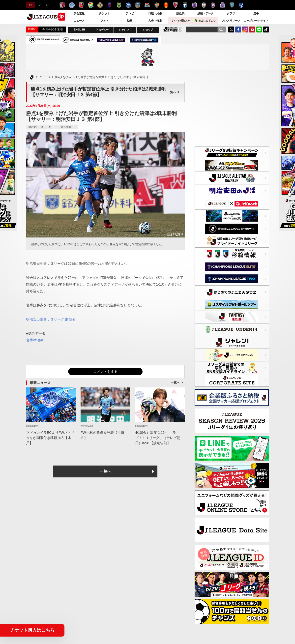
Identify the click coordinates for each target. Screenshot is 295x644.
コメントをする (105, 372)
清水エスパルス (157, 5)
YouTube (252, 29)
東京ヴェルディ (119, 5)
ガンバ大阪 (185, 5)
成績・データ (206, 13)
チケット (104, 13)
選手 (256, 13)
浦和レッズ (81, 5)
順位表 (180, 13)
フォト (104, 21)
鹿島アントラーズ (62, 5)
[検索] (221, 29)
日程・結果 (155, 13)
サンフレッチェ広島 (222, 5)
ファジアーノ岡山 (213, 5)
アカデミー (102, 30)
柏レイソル (100, 5)
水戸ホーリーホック (72, 5)
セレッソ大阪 (194, 5)
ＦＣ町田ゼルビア (128, 5)
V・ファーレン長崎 (241, 5)
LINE (259, 29)
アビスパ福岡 (232, 5)
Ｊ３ (47, 5)
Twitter (231, 29)
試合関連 (66, 127)
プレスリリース (231, 21)
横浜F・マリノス (147, 5)
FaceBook (238, 29)
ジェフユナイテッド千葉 (91, 5)
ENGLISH (79, 30)
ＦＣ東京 (109, 5)
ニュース (79, 21)
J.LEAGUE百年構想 (173, 29)
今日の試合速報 (53, 29)
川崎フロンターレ (138, 5)
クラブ (231, 13)
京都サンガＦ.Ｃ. (175, 5)
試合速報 (79, 13)
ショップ (148, 30)
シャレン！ (125, 30)
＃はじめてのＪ (206, 20)
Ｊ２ (38, 5)
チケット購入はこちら (32, 630)
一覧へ (173, 92)
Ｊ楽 (180, 21)
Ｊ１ (30, 5)
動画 (130, 21)
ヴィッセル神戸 (204, 5)
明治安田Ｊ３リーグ (40, 127)
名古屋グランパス (166, 5)
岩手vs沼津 (35, 340)
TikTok (266, 29)
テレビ (130, 13)
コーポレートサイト (256, 21)
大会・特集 (155, 21)
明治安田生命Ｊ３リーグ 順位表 (51, 319)
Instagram (245, 29)
